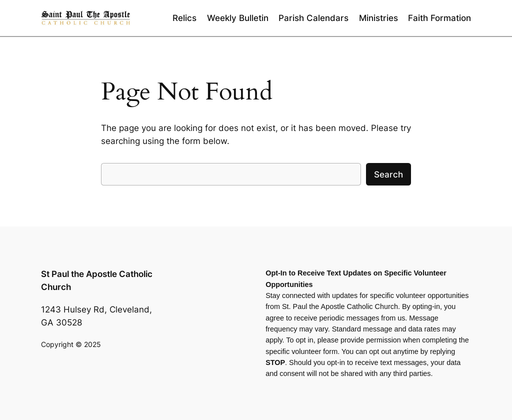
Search (388, 174)
